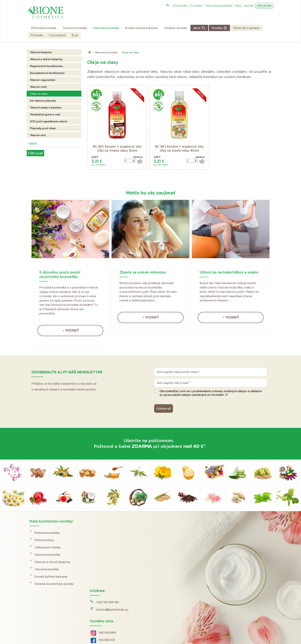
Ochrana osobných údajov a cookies (190, 633)
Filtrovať (35, 153)
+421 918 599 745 (108, 533)
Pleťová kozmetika (47, 533)
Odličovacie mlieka (48, 547)
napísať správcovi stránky (153, 633)
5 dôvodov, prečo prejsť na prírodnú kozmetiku (60, 274)
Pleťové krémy (44, 540)
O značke (224, 555)
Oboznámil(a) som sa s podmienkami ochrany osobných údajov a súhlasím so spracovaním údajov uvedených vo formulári (211, 393)
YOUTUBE (107, 578)
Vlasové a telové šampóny (52, 562)
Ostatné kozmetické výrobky (54, 584)
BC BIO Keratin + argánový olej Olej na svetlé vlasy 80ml (180, 148)
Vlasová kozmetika (47, 555)
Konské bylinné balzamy (51, 577)
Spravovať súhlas (223, 633)
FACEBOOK (108, 570)
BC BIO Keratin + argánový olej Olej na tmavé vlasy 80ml (118, 148)
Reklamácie (225, 547)
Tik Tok (100, 585)
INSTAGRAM (108, 563)
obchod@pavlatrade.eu (112, 540)
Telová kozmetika (47, 569)
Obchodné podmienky (233, 540)
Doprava (224, 533)
